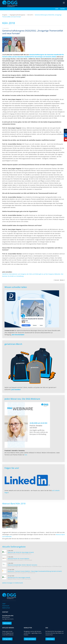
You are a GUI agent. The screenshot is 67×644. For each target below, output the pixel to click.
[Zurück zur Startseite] (10, 4)
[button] (64, 4)
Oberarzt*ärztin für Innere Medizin (18, 559)
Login (57, 8)
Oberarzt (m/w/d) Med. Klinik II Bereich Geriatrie (22, 565)
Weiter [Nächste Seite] (62, 280)
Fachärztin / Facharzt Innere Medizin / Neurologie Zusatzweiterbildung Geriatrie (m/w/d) (35, 571)
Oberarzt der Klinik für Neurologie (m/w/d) (21, 552)
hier (26, 455)
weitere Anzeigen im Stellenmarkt (13, 583)
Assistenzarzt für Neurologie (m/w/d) (19, 578)
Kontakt (63, 8)
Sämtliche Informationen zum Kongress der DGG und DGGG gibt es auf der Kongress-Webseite (31, 274)
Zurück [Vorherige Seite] (56, 280)
